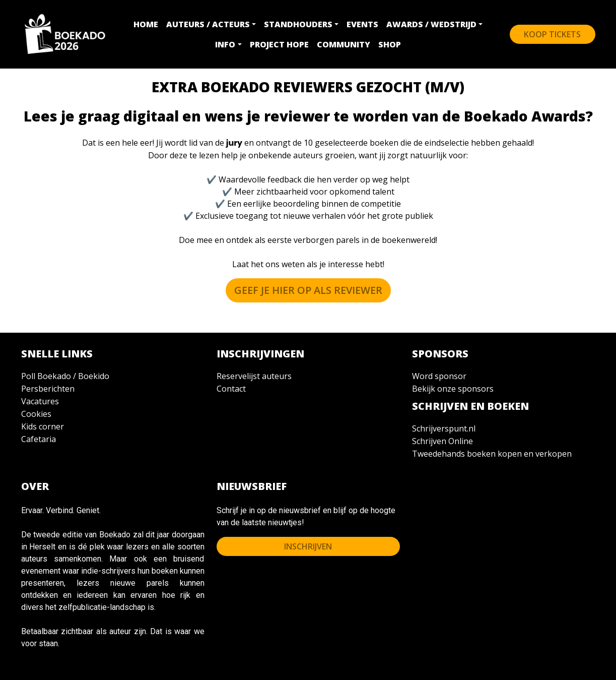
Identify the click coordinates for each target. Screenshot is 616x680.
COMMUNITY (344, 44)
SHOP (390, 44)
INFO (225, 44)
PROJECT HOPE (279, 44)
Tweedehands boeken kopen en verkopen (492, 454)
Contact (231, 389)
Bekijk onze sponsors (453, 389)
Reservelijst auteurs (254, 376)
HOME (146, 24)
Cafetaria (39, 439)
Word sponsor (439, 376)
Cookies (36, 414)
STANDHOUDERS (298, 24)
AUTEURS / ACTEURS (208, 24)
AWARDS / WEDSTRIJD (431, 24)
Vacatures (40, 401)
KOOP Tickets (552, 34)
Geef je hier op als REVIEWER (308, 290)
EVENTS (362, 24)
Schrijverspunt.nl (444, 428)
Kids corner (43, 426)
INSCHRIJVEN (308, 546)
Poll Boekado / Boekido (65, 376)
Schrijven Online (442, 441)
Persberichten (48, 389)
